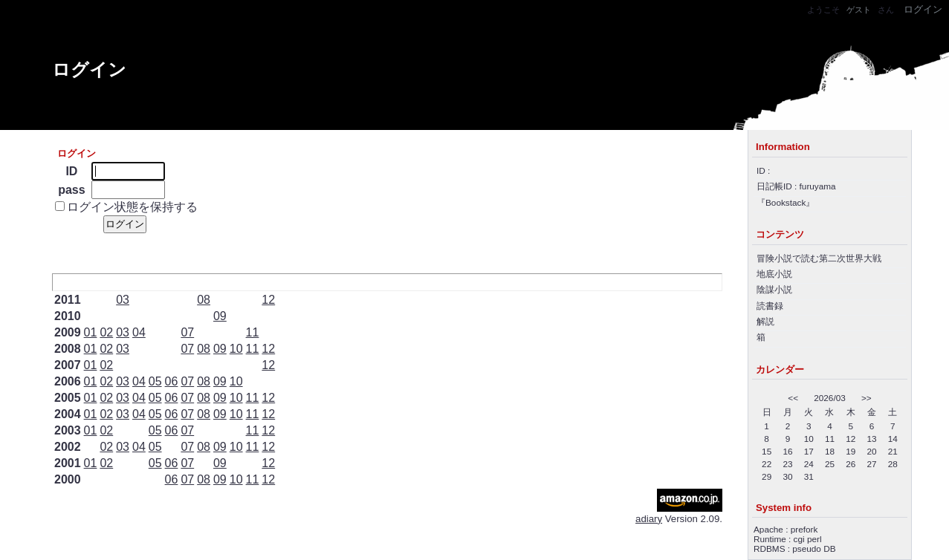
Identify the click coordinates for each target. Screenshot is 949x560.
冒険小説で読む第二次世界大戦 (819, 258)
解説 (765, 321)
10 (236, 349)
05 (155, 381)
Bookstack (786, 202)
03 (123, 300)
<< (793, 398)
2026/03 (830, 398)
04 (139, 332)
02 (106, 332)
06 (172, 381)
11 (253, 332)
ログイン (89, 69)
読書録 (770, 306)
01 (91, 332)
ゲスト (859, 10)
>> (867, 398)
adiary (649, 519)
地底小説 (774, 274)
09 (220, 316)
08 (204, 300)
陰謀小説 (774, 289)
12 (268, 300)
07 (187, 332)
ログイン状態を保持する (132, 207)
